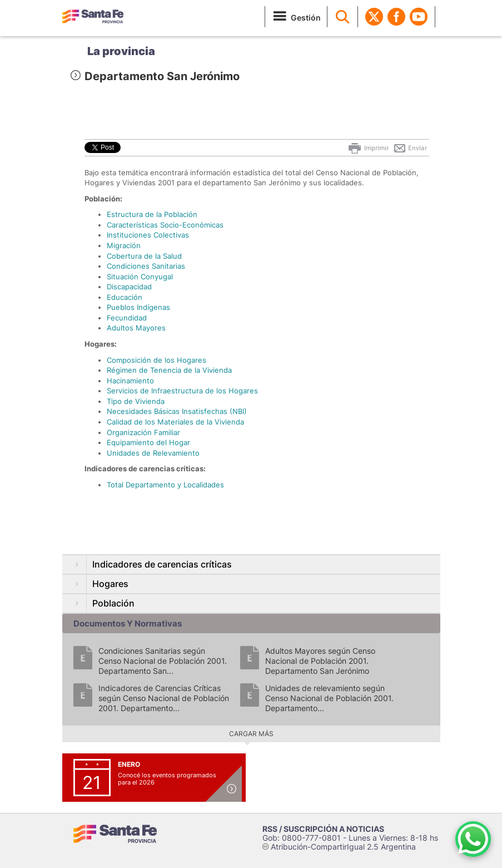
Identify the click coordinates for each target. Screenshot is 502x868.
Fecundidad (127, 318)
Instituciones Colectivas (148, 235)
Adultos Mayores (136, 328)
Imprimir (368, 148)
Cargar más (251, 734)
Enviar (410, 148)
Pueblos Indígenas (138, 307)
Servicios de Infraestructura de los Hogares (182, 391)
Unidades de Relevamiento (153, 453)
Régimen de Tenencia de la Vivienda (169, 370)
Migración (124, 245)
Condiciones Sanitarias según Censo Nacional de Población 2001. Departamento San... (163, 661)
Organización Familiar (143, 432)
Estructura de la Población (152, 214)
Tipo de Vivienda (136, 401)
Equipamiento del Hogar (148, 442)
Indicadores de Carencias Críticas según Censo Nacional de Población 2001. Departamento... (164, 698)
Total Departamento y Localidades (165, 485)
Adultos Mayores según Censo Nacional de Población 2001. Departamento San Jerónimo (320, 661)
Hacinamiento (130, 381)
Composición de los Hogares (156, 360)
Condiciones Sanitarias (146, 266)
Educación (125, 297)
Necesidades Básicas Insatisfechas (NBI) (177, 411)
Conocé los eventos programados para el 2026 (167, 779)
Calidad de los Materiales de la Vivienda (175, 422)
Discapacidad (129, 287)
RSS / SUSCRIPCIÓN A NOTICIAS (323, 829)
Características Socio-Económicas (165, 225)
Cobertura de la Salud (144, 256)
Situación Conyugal (140, 277)
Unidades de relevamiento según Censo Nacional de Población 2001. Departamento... (329, 698)
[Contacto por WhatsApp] (473, 839)
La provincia (121, 51)
